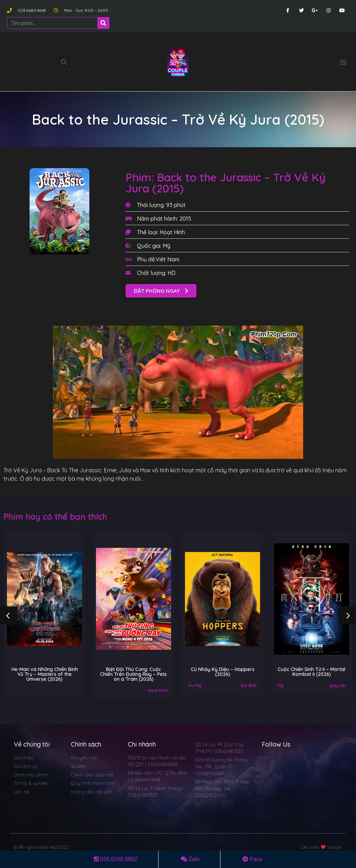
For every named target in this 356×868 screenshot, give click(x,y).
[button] (343, 62)
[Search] (103, 23)
